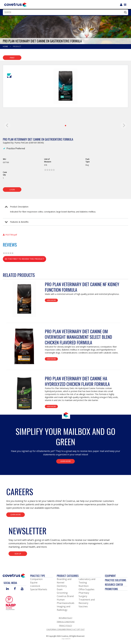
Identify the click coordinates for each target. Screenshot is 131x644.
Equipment (110, 576)
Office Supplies (87, 589)
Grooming (62, 593)
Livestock (35, 586)
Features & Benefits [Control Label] (19, 222)
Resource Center (114, 585)
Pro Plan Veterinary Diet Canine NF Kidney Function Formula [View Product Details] (82, 287)
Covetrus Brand (65, 596)
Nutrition (84, 586)
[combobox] (65, 12)
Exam (60, 589)
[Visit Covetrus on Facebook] (15, 589)
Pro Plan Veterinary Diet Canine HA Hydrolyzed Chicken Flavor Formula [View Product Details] (77, 381)
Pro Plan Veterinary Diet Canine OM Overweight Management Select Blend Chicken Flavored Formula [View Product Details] (78, 337)
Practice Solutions (116, 580)
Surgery (83, 596)
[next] (124, 125)
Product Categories (68, 576)
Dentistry (62, 586)
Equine (34, 583)
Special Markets (39, 589)
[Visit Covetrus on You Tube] (22, 589)
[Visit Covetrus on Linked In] (7, 589)
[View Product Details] (24, 299)
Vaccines (83, 606)
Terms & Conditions (66, 622)
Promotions (111, 589)
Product (17, 46)
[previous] (7, 125)
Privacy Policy (66, 626)
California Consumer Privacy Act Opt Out (65, 629)
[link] (49, 170)
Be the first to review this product (25, 259)
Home (6, 46)
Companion (36, 579)
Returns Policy (66, 618)
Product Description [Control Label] (19, 207)
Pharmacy (84, 593)
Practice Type (38, 576)
